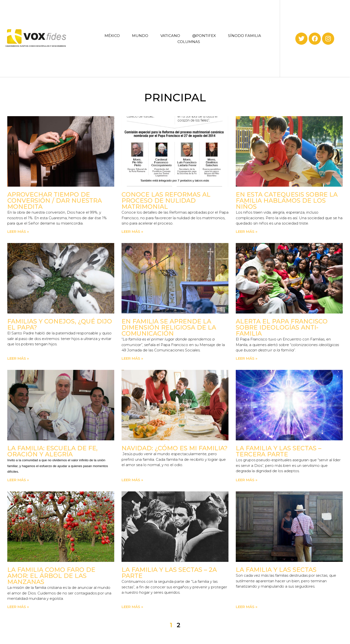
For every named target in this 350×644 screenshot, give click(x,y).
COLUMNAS (189, 42)
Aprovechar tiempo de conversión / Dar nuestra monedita (55, 200)
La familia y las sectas (276, 570)
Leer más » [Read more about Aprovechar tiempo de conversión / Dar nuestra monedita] (18, 231)
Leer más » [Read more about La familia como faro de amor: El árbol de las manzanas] (18, 607)
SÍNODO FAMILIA (245, 36)
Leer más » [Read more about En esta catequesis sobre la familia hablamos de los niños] (247, 231)
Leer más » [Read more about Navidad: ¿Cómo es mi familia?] (132, 480)
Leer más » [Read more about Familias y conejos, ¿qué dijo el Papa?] (18, 358)
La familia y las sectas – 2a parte (169, 573)
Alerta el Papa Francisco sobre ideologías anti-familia (282, 327)
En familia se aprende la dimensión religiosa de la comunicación (169, 327)
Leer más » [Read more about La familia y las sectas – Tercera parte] (247, 480)
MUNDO (140, 36)
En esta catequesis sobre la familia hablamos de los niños (287, 200)
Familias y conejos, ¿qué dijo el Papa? (60, 324)
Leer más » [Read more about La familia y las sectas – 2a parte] (132, 607)
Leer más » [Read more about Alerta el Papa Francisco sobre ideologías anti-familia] (247, 358)
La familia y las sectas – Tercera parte (279, 451)
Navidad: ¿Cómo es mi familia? (175, 448)
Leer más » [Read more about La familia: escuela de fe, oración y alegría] (18, 480)
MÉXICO (112, 36)
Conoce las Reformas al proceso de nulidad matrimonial (166, 200)
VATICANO (170, 36)
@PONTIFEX (204, 36)
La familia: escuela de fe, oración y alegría (52, 451)
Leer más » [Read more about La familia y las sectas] (247, 607)
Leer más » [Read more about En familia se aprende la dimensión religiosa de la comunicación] (132, 358)
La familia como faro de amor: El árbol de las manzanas (51, 576)
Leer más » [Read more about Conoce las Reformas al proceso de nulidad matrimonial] (132, 231)
